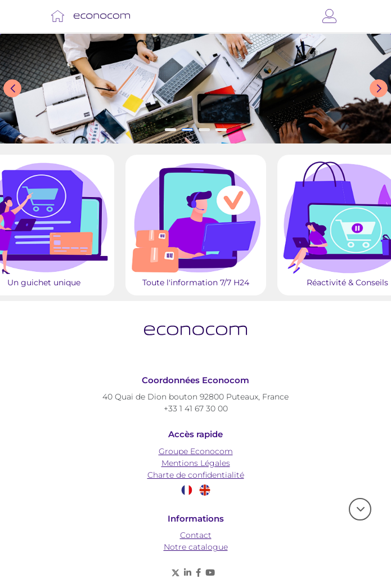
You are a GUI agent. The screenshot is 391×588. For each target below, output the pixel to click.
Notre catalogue (196, 547)
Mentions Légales (196, 463)
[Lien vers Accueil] (58, 16)
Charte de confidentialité (196, 475)
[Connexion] (329, 16)
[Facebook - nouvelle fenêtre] (198, 573)
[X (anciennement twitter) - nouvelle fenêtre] (176, 573)
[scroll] (360, 509)
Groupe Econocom (196, 451)
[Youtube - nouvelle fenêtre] (210, 573)
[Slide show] (195, 89)
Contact (196, 535)
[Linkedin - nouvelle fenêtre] (188, 573)
